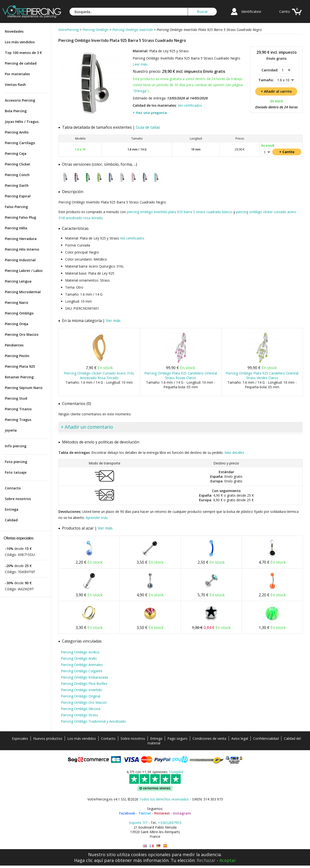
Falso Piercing (16, 207)
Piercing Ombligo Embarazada (84, 677)
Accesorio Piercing (20, 100)
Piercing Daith (17, 185)
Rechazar (206, 860)
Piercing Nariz (17, 303)
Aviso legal (240, 738)
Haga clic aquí (89, 860)
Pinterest (162, 813)
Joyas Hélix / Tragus (22, 122)
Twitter (145, 813)
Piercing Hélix (16, 228)
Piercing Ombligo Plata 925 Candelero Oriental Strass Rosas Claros (181, 375)
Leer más (140, 64)
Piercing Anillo (17, 132)
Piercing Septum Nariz (24, 388)
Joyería (11, 430)
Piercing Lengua (18, 281)
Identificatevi (251, 11)
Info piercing (16, 446)
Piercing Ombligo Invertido (81, 690)
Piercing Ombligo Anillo (79, 658)
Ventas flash (15, 85)
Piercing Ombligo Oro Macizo (84, 702)
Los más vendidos (20, 42)
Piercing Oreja (17, 324)
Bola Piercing (16, 111)
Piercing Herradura (21, 239)
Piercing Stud (16, 398)
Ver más (113, 321)
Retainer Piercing (19, 377)
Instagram (182, 813)
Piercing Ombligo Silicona (81, 709)
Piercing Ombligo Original (81, 696)
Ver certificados (190, 105)
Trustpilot (176, 772)
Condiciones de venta (209, 738)
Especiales (20, 738)
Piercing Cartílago (20, 143)
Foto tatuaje (16, 472)
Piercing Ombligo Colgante (82, 671)
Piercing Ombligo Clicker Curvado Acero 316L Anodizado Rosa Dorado (99, 375)
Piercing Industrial (20, 260)
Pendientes (14, 345)
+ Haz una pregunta (150, 113)
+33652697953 (170, 823)
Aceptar (228, 860)
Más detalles (234, 453)
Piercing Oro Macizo (22, 334)
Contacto (13, 488)
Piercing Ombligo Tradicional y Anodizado (93, 721)
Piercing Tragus (18, 420)
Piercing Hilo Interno (22, 249)
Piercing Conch (17, 175)
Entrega (12, 509)
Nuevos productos (48, 738)
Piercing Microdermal (23, 292)
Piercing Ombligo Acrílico (80, 652)
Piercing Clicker (18, 164)
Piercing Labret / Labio (24, 271)
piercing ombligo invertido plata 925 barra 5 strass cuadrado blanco (180, 212)
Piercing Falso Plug (20, 217)
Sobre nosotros (18, 499)
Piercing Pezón (17, 356)
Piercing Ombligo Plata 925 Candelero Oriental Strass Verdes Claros (262, 375)
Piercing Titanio (18, 409)
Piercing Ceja (16, 153)
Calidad (11, 520)
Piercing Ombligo (19, 313)
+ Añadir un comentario (87, 427)
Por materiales (17, 74)
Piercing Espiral (18, 196)
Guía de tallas (148, 127)
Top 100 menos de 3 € (23, 53)
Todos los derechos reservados (164, 799)
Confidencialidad (266, 738)
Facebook (127, 813)
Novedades (14, 31)
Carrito (285, 11)
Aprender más (97, 518)
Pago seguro (177, 738)
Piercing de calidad (21, 63)
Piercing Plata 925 (20, 366)
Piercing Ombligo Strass (79, 715)
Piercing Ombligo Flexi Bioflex (84, 684)
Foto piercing (16, 462)
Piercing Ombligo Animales (82, 665)
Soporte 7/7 (138, 823)
